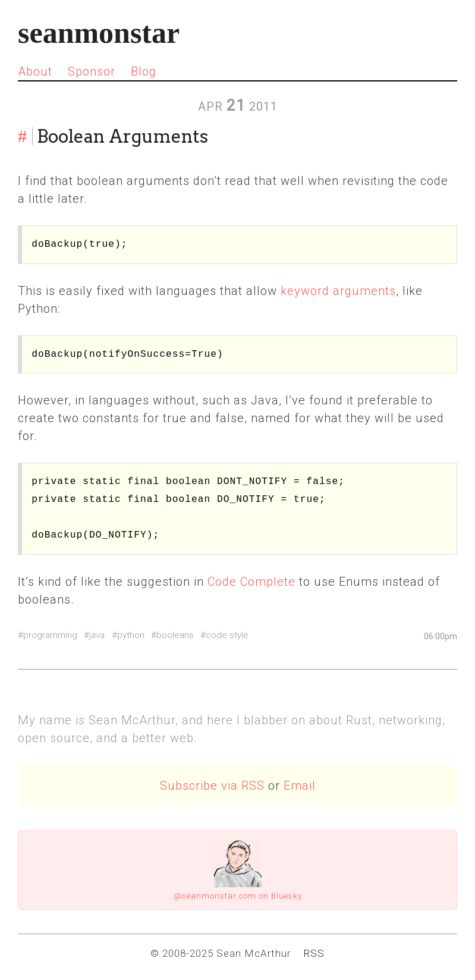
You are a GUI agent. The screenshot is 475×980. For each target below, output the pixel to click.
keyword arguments (338, 291)
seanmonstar (99, 33)
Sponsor (92, 71)
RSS (314, 953)
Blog (144, 71)
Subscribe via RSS (212, 786)
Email (300, 786)
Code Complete (251, 582)
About (35, 71)
